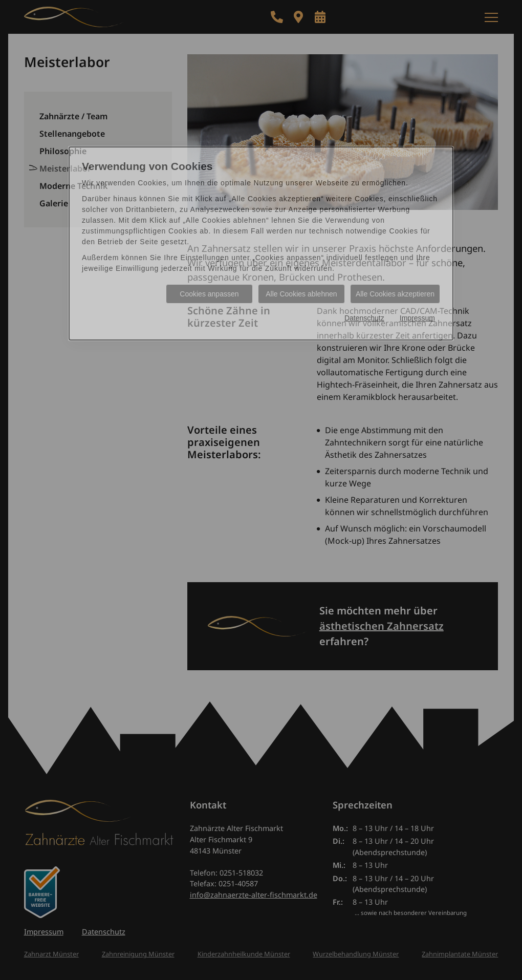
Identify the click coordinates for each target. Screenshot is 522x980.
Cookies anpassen (209, 294)
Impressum (417, 318)
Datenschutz (364, 318)
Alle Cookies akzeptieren (395, 294)
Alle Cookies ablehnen (301, 294)
